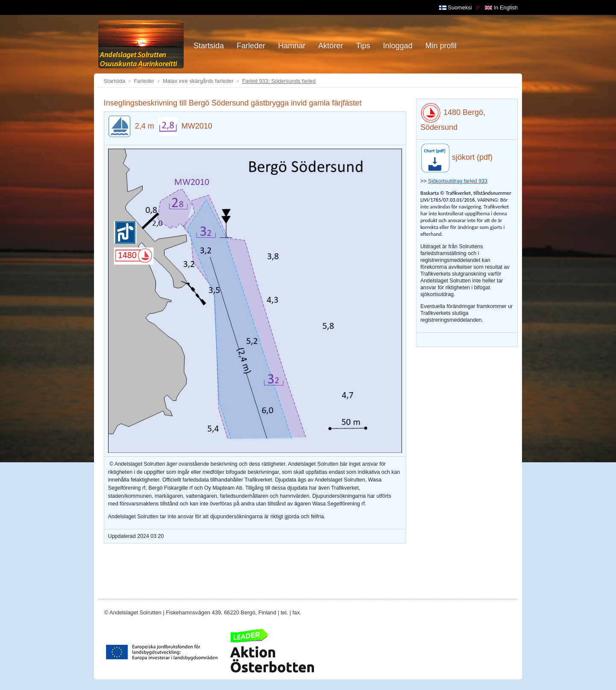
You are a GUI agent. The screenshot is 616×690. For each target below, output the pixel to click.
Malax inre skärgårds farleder (198, 81)
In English (501, 7)
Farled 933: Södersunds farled (279, 81)
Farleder (144, 81)
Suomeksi (456, 7)
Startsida (115, 81)
